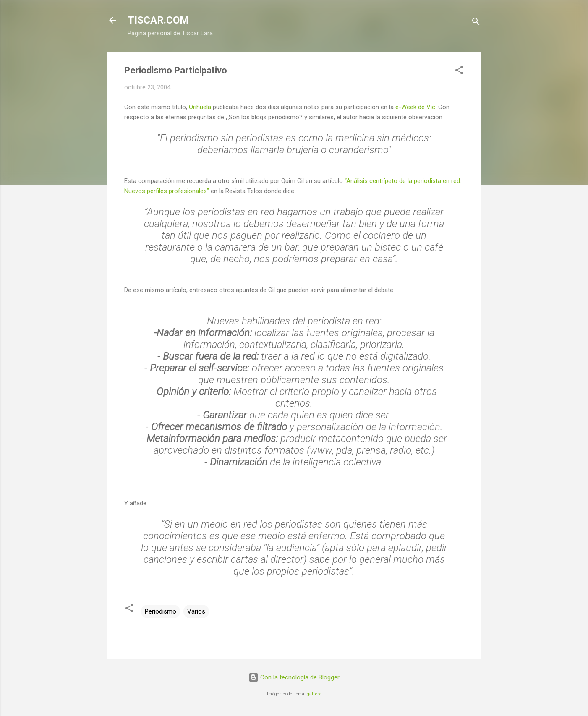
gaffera (314, 694)
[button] (459, 72)
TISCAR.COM (158, 20)
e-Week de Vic (415, 107)
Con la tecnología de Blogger (294, 677)
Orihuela (201, 107)
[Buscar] (476, 23)
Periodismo (161, 611)
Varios (196, 611)
